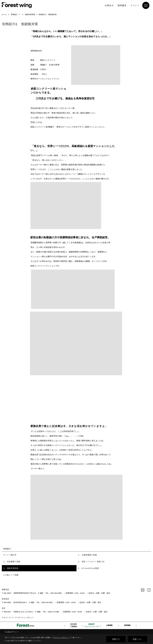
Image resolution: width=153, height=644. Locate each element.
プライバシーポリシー (25, 617)
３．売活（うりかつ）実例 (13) (91, 562)
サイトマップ (9, 617)
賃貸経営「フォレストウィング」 (92, 625)
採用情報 (127, 625)
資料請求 (122, 5)
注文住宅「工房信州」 (74, 625)
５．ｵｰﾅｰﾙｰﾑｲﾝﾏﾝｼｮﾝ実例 (88, 568)
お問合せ (109, 5)
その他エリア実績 (11, 575)
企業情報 (109, 625)
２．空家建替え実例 (12, 562)
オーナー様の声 (10, 555)
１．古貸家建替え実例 (87, 555)
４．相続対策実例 (11, 568)
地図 (41, 593)
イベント (135, 5)
